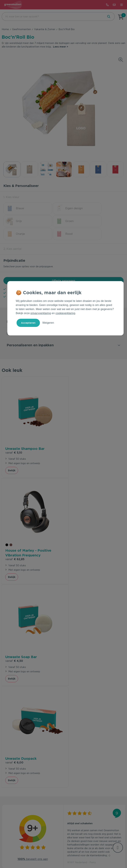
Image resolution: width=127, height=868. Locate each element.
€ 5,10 (14, 435)
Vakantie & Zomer (45, 29)
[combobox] (53, 17)
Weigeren (48, 323)
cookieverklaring (65, 313)
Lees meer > (61, 47)
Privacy (60, 855)
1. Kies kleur (11, 197)
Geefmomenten (21, 29)
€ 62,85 (77, 440)
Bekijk (12, 457)
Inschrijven (106, 777)
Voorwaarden (46, 855)
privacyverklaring (41, 313)
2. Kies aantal (12, 236)
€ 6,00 (76, 535)
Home (5, 29)
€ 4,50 (14, 535)
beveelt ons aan (33, 631)
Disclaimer (84, 855)
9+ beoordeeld (51, 277)
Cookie (71, 855)
